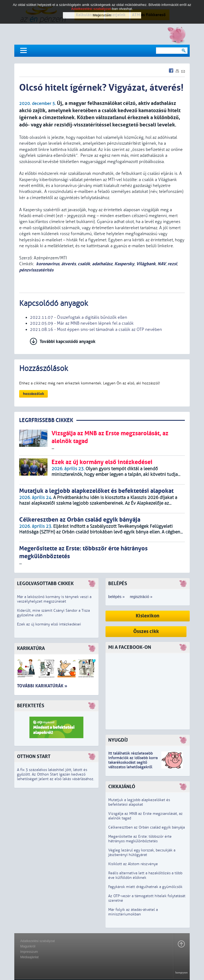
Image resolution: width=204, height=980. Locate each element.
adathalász (102, 264)
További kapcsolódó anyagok (68, 342)
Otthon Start (34, 757)
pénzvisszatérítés (36, 270)
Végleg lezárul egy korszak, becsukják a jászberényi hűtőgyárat (142, 852)
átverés (69, 264)
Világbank (146, 264)
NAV (162, 264)
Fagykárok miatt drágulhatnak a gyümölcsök (145, 887)
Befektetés (31, 706)
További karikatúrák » (42, 686)
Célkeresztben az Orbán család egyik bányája (147, 827)
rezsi (172, 264)
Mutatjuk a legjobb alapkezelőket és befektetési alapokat (139, 802)
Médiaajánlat (29, 957)
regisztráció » (141, 597)
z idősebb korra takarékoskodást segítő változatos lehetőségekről (133, 763)
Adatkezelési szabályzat (38, 941)
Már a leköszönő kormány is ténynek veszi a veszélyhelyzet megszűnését (54, 599)
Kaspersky (124, 264)
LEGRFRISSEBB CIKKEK (46, 420)
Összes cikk (146, 631)
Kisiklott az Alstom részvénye (133, 864)
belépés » (116, 597)
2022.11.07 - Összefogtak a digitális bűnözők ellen (79, 317)
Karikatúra (31, 648)
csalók (84, 264)
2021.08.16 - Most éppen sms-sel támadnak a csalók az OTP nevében (96, 330)
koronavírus (48, 264)
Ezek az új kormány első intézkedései (49, 624)
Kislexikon (148, 616)
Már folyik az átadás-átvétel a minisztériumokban (133, 912)
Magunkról (28, 946)
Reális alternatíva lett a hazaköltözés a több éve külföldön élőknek (145, 875)
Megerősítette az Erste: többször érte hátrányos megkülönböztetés (140, 839)
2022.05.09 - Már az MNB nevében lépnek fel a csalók (82, 323)
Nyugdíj (118, 740)
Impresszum (29, 952)
